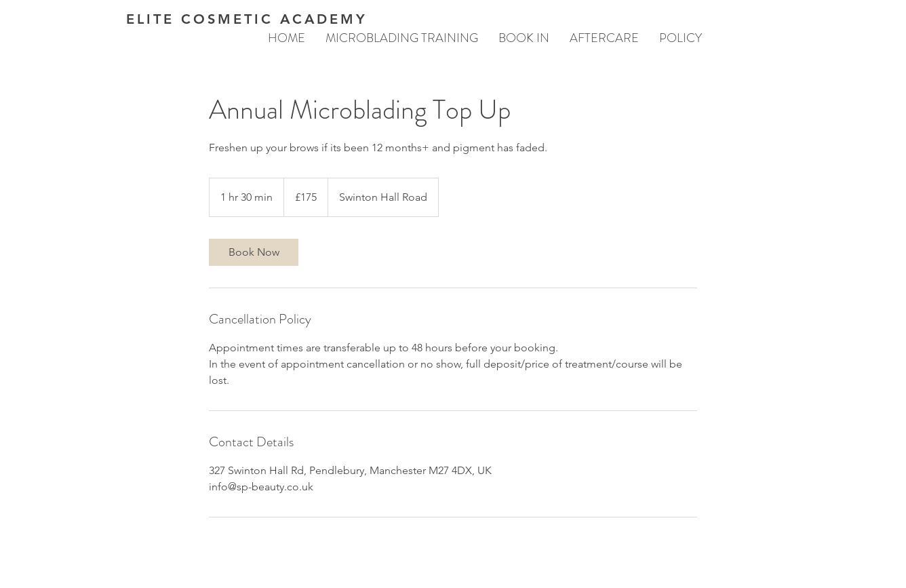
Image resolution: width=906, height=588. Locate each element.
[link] (254, 252)
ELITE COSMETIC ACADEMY (247, 19)
